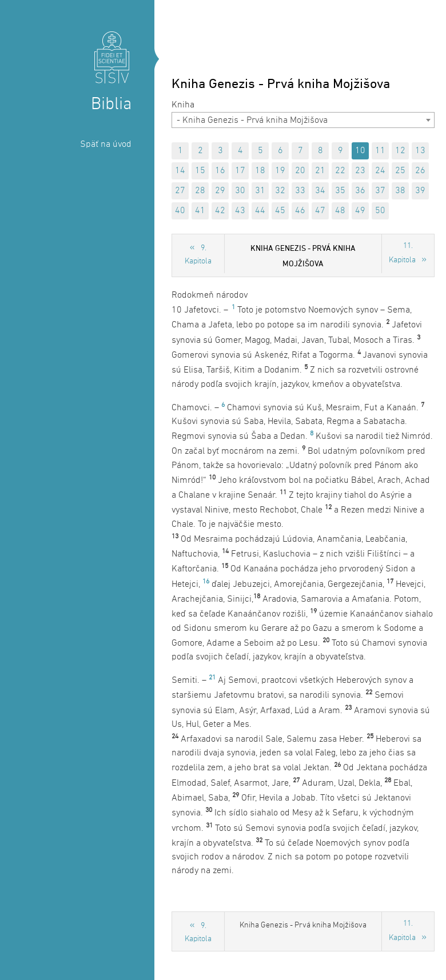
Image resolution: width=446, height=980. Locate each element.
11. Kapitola (402, 253)
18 (260, 171)
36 (360, 191)
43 (240, 211)
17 (240, 171)
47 (320, 211)
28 (200, 191)
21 (320, 171)
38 (400, 191)
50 (380, 211)
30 (240, 191)
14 (180, 171)
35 (340, 191)
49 (360, 211)
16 (220, 171)
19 (280, 171)
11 (380, 151)
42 (220, 211)
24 (380, 171)
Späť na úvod (106, 145)
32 (280, 191)
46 (300, 211)
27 (180, 191)
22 (340, 171)
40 (180, 211)
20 (300, 171)
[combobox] (303, 120)
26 (420, 171)
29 (220, 191)
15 (200, 171)
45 (280, 211)
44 (260, 211)
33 (300, 191)
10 (360, 151)
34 (320, 191)
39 (420, 191)
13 (420, 151)
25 (400, 171)
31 (260, 191)
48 (340, 211)
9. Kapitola (198, 255)
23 (360, 171)
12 (400, 151)
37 (380, 191)
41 (200, 211)
